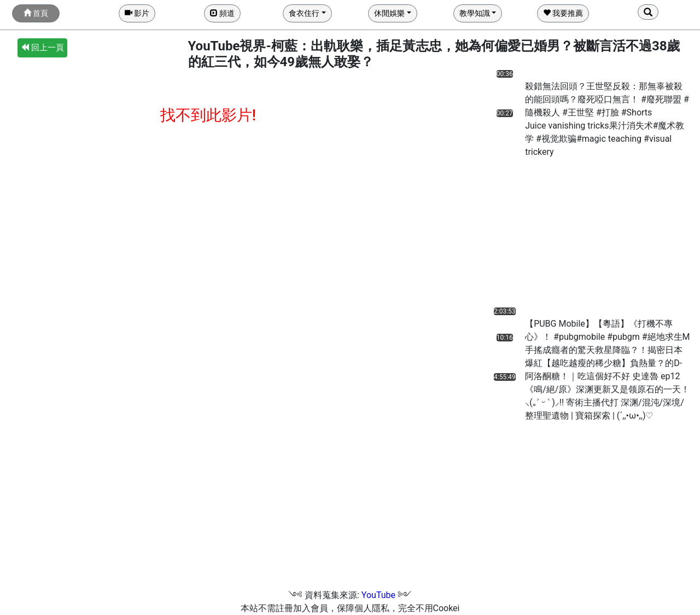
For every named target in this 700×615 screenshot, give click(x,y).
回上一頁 (42, 48)
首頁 (36, 13)
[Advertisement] (549, 235)
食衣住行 (304, 13)
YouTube (378, 595)
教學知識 (475, 13)
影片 (137, 13)
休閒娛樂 (389, 13)
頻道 (222, 13)
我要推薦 (563, 13)
